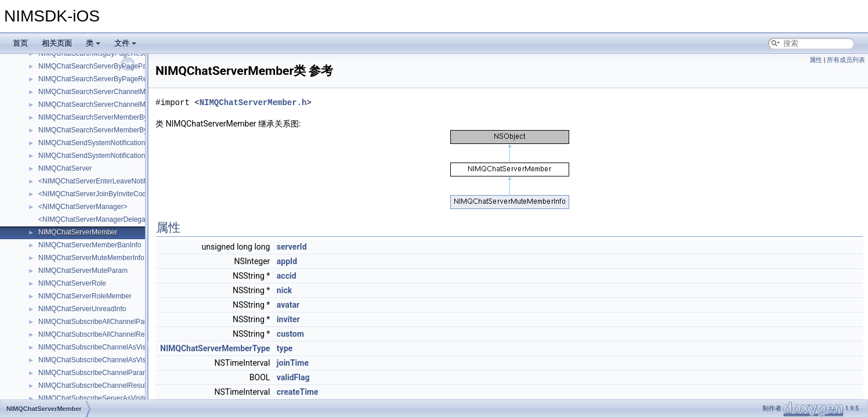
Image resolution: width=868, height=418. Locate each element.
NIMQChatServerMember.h (253, 102)
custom (290, 334)
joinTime (293, 363)
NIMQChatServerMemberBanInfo (90, 245)
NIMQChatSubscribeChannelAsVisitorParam (107, 347)
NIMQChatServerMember (78, 232)
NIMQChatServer (65, 168)
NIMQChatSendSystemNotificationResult (102, 156)
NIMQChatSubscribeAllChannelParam (97, 322)
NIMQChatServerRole (72, 283)
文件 (125, 43)
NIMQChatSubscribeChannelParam (93, 373)
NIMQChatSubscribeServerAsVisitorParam (104, 398)
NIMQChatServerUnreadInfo (82, 309)
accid (287, 276)
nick (284, 290)
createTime (298, 392)
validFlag (293, 377)
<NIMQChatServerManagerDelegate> (97, 219)
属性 (816, 60)
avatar (288, 305)
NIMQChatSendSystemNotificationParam (102, 143)
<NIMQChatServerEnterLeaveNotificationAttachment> (122, 181)
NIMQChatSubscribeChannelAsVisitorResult (107, 360)
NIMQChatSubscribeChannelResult (93, 385)
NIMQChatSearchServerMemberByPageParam (111, 117)
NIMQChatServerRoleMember (85, 296)
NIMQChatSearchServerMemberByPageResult (111, 130)
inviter (288, 319)
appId (287, 261)
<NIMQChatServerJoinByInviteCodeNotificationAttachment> (131, 194)
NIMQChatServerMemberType (215, 348)
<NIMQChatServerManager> (83, 207)
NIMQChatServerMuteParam (83, 271)
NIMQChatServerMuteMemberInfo (91, 258)
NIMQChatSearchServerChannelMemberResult (112, 105)
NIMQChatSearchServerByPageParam (98, 66)
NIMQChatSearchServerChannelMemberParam (112, 92)
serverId (292, 247)
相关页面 (57, 43)
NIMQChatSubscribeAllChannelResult (97, 334)
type (285, 348)
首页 (20, 43)
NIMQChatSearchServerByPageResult (98, 79)
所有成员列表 (846, 60)
